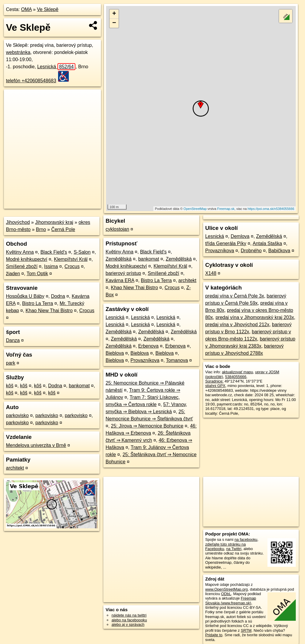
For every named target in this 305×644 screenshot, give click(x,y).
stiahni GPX (215, 386)
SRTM (246, 630)
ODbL (226, 594)
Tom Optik (37, 274)
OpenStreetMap (195, 209)
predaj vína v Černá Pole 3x (235, 296)
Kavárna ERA (120, 280)
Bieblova (115, 353)
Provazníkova (145, 360)
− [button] (114, 23)
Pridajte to (214, 635)
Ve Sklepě (48, 9)
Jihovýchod (18, 222)
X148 (211, 273)
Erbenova (148, 346)
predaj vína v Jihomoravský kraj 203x (255, 317)
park (11, 363)
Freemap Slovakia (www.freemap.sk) (231, 600)
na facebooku (246, 539)
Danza (13, 340)
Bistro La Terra (38, 303)
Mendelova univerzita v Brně (36, 445)
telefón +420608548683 (31, 81)
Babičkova (279, 251)
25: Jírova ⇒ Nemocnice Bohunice (147, 426)
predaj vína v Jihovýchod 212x (237, 325)
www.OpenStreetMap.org (227, 589)
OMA (27, 9)
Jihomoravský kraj (54, 222)
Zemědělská (118, 259)
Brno (41, 229)
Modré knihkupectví (27, 259)
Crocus (72, 266)
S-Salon (82, 252)
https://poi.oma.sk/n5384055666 (271, 209)
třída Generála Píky (226, 243)
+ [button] (114, 14)
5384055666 (236, 377)
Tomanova (177, 360)
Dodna (58, 296)
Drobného (251, 251)
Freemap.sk (226, 209)
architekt (15, 468)
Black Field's (54, 252)
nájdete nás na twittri (129, 615)
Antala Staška (267, 243)
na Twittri (234, 549)
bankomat (79, 386)
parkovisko (17, 415)
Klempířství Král (71, 259)
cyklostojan (117, 229)
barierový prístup (123, 273)
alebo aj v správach (128, 624)
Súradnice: (214, 381)
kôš (10, 386)
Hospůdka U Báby (25, 296)
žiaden (13, 274)
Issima (51, 266)
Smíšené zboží (22, 266)
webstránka (18, 52)
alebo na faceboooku (129, 620)
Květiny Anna (20, 252)
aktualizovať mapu (237, 372)
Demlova (240, 236)
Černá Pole (63, 229)
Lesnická (56, 67)
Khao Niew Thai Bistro (49, 311)
